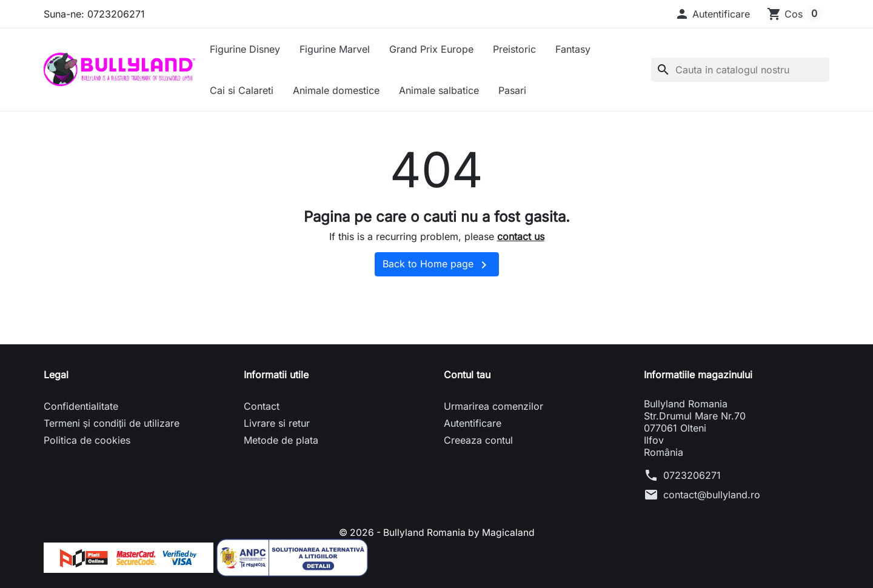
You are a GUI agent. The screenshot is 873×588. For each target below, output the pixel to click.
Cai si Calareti (242, 90)
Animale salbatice (439, 90)
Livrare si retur (277, 423)
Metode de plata (281, 440)
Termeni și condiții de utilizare (112, 423)
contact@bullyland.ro (712, 495)
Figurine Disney (245, 49)
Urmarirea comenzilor (493, 406)
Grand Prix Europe (431, 49)
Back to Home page (437, 265)
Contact (262, 406)
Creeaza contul (478, 440)
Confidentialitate (81, 406)
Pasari (512, 90)
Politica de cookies (87, 440)
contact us (521, 236)
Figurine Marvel (335, 49)
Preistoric (514, 49)
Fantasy (573, 49)
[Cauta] (740, 70)
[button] (712, 14)
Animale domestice (336, 90)
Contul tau (467, 375)
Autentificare (473, 423)
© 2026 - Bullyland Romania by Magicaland (437, 532)
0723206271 (692, 475)
